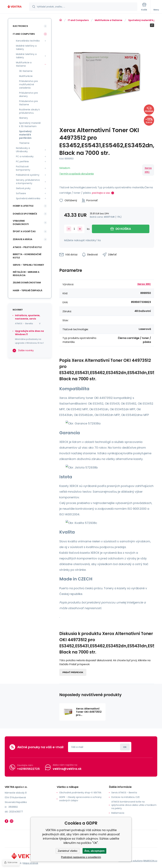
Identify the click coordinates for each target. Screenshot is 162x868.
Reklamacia (118, 813)
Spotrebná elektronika (28, 198)
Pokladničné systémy (28, 175)
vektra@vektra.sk (67, 769)
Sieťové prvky (23, 188)
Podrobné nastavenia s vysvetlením (81, 857)
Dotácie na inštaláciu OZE (126, 797)
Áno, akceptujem (94, 851)
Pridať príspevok (73, 672)
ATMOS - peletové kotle (27, 247)
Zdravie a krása (23, 239)
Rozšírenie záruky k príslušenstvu (29, 111)
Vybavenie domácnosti (21, 222)
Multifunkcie (26, 76)
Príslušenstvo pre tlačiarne (28, 103)
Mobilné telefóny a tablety (26, 47)
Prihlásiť (125, 747)
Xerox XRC (148, 170)
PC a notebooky (25, 156)
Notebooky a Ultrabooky (23, 150)
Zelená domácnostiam (27, 283)
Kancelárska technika (28, 41)
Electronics (20, 26)
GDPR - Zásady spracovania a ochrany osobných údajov (80, 799)
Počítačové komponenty (23, 168)
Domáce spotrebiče (25, 214)
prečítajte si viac (101, 193)
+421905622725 (28, 769)
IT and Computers (78, 20)
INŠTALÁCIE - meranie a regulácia (26, 274)
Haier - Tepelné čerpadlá (28, 290)
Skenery (23, 118)
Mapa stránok (31, 863)
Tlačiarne (24, 143)
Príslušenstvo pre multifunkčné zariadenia (28, 84)
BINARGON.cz (150, 861)
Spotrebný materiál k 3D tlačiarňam (30, 125)
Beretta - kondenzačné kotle (27, 256)
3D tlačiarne (26, 71)
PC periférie (22, 161)
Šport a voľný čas (24, 231)
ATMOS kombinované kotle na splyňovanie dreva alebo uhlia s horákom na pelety (134, 805)
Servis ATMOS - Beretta (124, 793)
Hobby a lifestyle (23, 206)
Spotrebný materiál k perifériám (25, 135)
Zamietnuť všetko (67, 851)
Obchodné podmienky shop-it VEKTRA (80, 793)
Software (21, 193)
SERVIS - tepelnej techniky (28, 265)
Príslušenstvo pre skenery (28, 94)
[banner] (15, 7)
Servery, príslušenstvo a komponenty (28, 182)
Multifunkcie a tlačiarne (109, 20)
